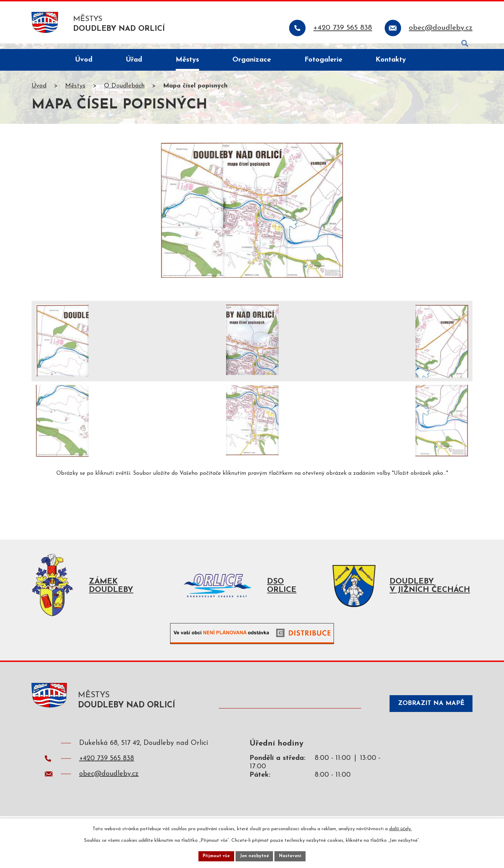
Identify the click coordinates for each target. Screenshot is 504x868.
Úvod (39, 92)
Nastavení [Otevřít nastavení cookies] (293, 855)
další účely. (401, 827)
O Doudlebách (124, 92)
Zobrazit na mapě (425, 715)
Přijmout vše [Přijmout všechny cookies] (213, 855)
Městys (75, 92)
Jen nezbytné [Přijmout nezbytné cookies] (255, 855)
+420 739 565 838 (107, 770)
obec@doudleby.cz (109, 785)
